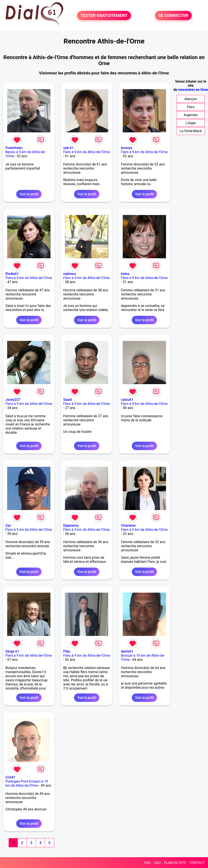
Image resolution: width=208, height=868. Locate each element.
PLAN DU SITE (175, 863)
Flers (191, 107)
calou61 (127, 400)
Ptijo (67, 651)
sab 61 (68, 148)
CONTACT (197, 863)
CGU (157, 863)
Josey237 (13, 400)
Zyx (8, 525)
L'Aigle (191, 123)
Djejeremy (71, 525)
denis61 (127, 651)
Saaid (68, 400)
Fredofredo (14, 148)
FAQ (148, 863)
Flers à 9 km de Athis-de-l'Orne (86, 152)
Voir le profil (29, 194)
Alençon (191, 99)
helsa (125, 274)
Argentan (191, 115)
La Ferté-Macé (191, 131)
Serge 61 (12, 651)
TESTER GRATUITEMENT (104, 15)
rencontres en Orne (193, 90)
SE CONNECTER (173, 15)
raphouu (70, 274)
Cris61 (10, 777)
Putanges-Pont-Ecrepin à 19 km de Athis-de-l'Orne (27, 783)
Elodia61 (12, 274)
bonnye (127, 148)
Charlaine (128, 525)
